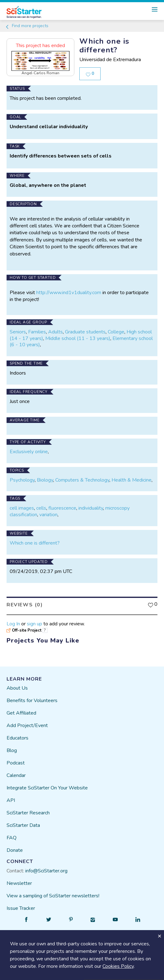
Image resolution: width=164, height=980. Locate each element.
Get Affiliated (21, 713)
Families (37, 332)
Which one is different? (35, 543)
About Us (17, 688)
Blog (12, 750)
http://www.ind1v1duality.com (69, 293)
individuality (91, 508)
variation (48, 515)
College (116, 332)
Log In (13, 623)
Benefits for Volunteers (32, 701)
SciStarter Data (23, 825)
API (11, 800)
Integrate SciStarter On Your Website (47, 788)
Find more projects (27, 26)
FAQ (12, 838)
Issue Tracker (21, 908)
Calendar (16, 775)
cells (41, 508)
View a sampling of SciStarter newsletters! (53, 896)
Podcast (16, 763)
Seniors (18, 332)
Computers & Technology (82, 480)
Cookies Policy (118, 966)
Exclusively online (29, 452)
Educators (17, 738)
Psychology (22, 480)
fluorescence (62, 508)
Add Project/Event (27, 725)
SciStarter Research (28, 813)
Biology (45, 480)
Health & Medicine (132, 480)
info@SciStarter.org (46, 871)
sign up (35, 623)
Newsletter (19, 883)
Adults (55, 332)
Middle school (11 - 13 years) (78, 338)
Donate (15, 850)
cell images (22, 508)
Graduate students (85, 332)
